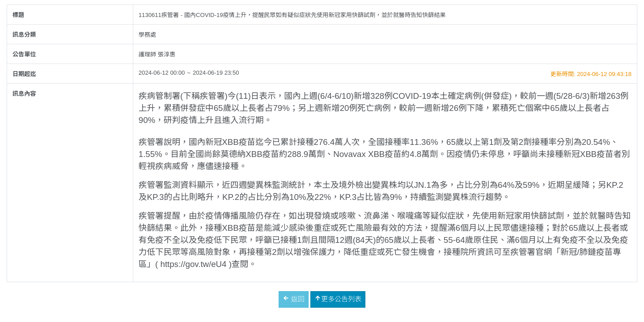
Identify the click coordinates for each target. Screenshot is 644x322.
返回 (294, 299)
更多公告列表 (338, 299)
